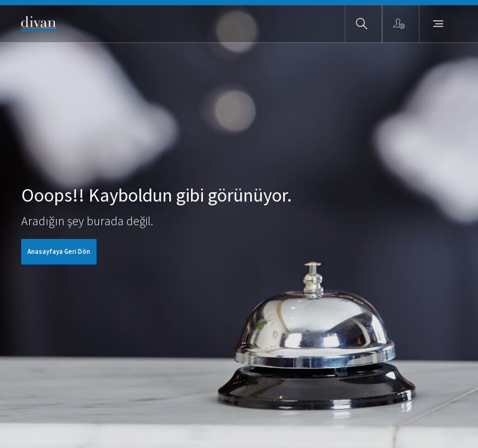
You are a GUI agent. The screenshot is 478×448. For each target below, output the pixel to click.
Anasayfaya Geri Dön (59, 251)
